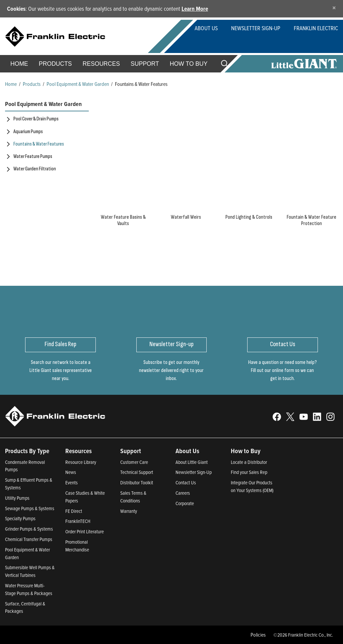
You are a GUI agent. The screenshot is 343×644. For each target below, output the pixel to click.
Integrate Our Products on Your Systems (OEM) (252, 486)
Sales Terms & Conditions (133, 497)
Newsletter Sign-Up (256, 28)
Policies (258, 635)
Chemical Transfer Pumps (29, 539)
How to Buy (189, 64)
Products (32, 84)
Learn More (195, 9)
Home (19, 64)
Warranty (129, 511)
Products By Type (27, 451)
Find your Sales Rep (249, 472)
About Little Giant (192, 462)
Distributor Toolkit (137, 482)
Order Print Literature (85, 531)
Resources (101, 64)
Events (72, 482)
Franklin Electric (316, 28)
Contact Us (186, 482)
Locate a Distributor (249, 462)
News (71, 472)
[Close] (334, 8)
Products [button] (55, 64)
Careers (183, 493)
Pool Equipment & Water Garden (78, 84)
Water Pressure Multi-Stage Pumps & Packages (29, 589)
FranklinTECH (78, 521)
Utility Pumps (17, 498)
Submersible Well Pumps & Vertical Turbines (30, 571)
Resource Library (81, 462)
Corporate (185, 503)
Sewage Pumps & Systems (30, 508)
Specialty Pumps (20, 518)
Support (145, 64)
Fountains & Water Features (39, 144)
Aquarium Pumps (28, 132)
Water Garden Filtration (35, 169)
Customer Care (134, 462)
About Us (206, 28)
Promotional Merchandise (77, 546)
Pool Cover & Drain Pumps (36, 119)
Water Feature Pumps (33, 156)
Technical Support (137, 472)
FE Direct (74, 511)
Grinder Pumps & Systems (29, 529)
